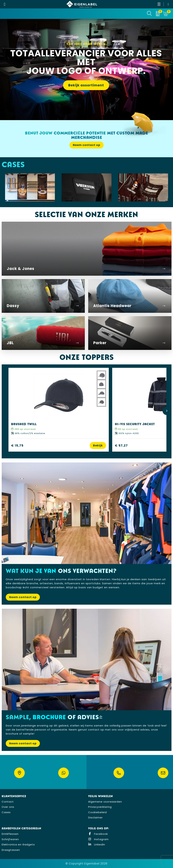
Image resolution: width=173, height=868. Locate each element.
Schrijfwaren (10, 839)
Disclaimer (95, 817)
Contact (8, 802)
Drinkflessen (10, 834)
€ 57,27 (121, 445)
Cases (6, 812)
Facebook (98, 834)
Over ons (8, 807)
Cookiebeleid (97, 812)
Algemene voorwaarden (105, 802)
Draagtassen (11, 850)
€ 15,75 (17, 445)
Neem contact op (86, 145)
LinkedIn (97, 844)
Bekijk (98, 445)
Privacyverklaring (100, 807)
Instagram (98, 839)
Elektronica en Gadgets (18, 844)
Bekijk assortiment (86, 85)
